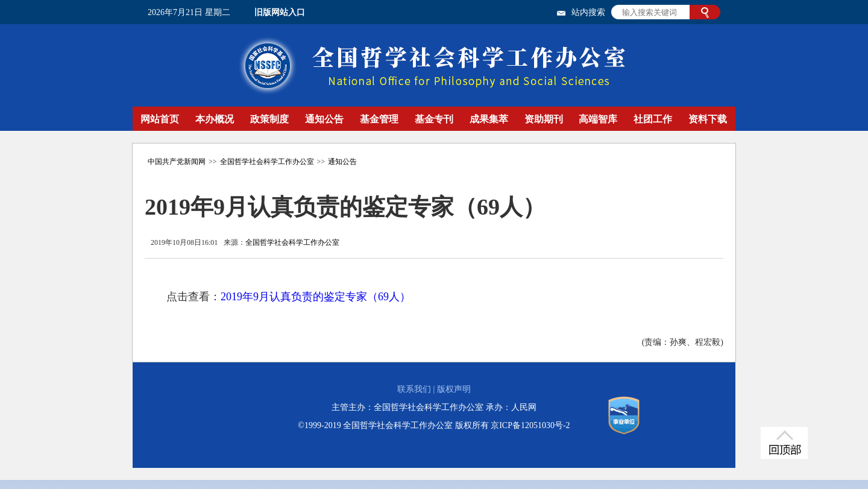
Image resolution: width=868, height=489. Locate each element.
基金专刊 (434, 119)
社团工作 (653, 119)
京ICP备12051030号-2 (530, 425)
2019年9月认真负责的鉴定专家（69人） (316, 297)
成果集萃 (489, 119)
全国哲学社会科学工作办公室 (267, 162)
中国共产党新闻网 (177, 162)
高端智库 (598, 119)
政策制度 (269, 119)
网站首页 (160, 119)
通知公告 (324, 119)
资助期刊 (544, 119)
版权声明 (454, 389)
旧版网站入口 (280, 12)
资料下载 (708, 119)
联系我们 (414, 389)
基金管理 (379, 119)
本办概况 (215, 119)
